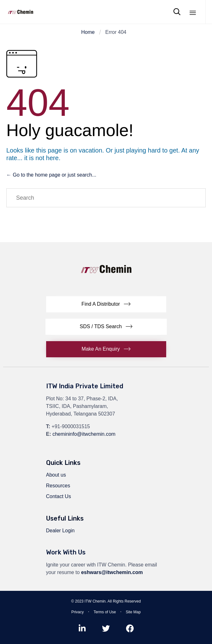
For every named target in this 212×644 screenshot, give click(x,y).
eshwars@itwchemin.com (112, 572)
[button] (106, 304)
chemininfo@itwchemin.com (84, 434)
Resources (58, 486)
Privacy (78, 612)
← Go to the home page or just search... (51, 175)
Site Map (133, 612)
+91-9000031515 (71, 426)
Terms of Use (105, 612)
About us (56, 475)
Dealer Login (61, 531)
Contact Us (59, 496)
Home (88, 32)
